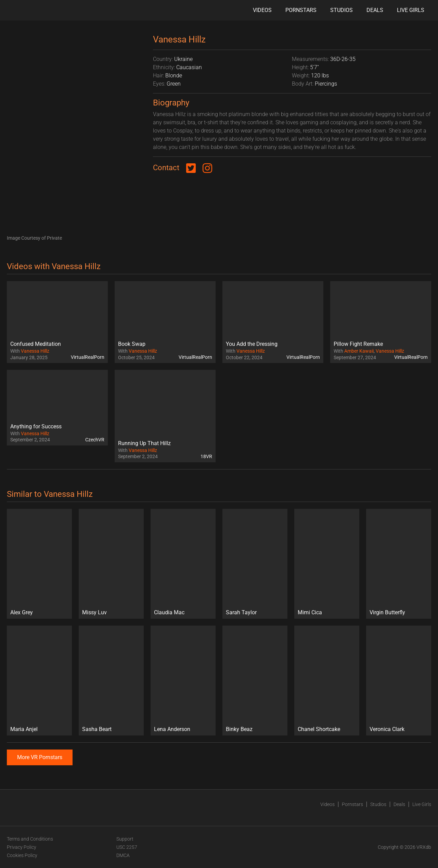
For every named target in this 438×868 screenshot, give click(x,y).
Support (125, 839)
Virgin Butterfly (387, 612)
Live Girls (411, 10)
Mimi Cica (310, 612)
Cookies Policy (22, 855)
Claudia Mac (169, 612)
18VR (206, 456)
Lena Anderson (172, 729)
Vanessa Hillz (35, 351)
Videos (262, 10)
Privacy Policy (22, 847)
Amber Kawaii (359, 351)
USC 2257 (127, 847)
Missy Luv (94, 612)
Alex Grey (22, 612)
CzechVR (95, 440)
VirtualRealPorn (88, 357)
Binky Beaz (239, 729)
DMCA (123, 855)
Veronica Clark (387, 729)
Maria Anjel (24, 729)
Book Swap (132, 344)
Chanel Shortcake (319, 729)
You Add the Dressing (252, 344)
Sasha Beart (97, 729)
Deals (375, 10)
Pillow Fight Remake (358, 344)
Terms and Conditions (30, 839)
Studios (342, 10)
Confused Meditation (36, 344)
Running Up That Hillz (144, 443)
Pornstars (301, 10)
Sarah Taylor (241, 612)
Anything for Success (36, 426)
